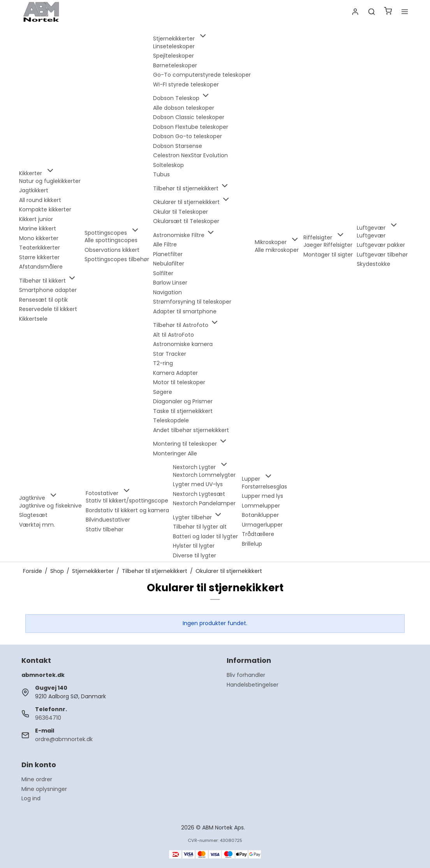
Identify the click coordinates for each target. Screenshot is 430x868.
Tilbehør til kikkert (48, 281)
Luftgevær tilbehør (382, 255)
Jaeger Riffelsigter (328, 245)
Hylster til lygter (194, 546)
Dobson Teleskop (182, 98)
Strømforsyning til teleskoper (192, 302)
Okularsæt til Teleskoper (186, 221)
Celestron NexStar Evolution (190, 155)
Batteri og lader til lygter (205, 536)
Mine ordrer (37, 779)
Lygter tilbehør (198, 517)
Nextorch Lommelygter (204, 475)
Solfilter (163, 273)
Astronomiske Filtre (184, 235)
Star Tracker (170, 354)
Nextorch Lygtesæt (199, 494)
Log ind (31, 798)
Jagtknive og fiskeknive (50, 506)
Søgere (163, 392)
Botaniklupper (260, 515)
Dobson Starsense (178, 146)
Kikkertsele (33, 319)
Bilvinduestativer (108, 520)
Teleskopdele (171, 420)
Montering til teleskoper (190, 444)
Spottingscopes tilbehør (117, 259)
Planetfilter (168, 254)
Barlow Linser (170, 283)
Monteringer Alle (175, 453)
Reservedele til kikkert (48, 309)
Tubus (161, 174)
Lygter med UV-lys (198, 484)
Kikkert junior (36, 219)
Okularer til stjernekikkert (192, 202)
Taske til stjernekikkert (183, 411)
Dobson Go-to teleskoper (188, 136)
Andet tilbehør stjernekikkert (191, 430)
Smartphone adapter (48, 290)
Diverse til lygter (195, 555)
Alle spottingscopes (111, 240)
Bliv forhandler (246, 675)
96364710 (48, 718)
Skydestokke (374, 264)
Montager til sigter (328, 255)
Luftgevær (371, 235)
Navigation (167, 292)
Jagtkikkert (34, 190)
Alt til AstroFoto (174, 335)
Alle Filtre (165, 244)
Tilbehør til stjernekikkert (191, 188)
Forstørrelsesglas (264, 487)
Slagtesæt (33, 515)
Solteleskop (168, 165)
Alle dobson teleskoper (184, 108)
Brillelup (252, 544)
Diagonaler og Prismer (183, 401)
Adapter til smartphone (185, 311)
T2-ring (163, 363)
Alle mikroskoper (277, 250)
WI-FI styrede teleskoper (186, 84)
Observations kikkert (112, 250)
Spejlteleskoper (174, 56)
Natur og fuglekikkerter (50, 181)
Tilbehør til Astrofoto (186, 325)
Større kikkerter (39, 257)
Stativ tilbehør (105, 529)
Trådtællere (258, 534)
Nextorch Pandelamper (204, 503)
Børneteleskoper (175, 65)
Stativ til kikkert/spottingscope (127, 501)
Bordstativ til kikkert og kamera (127, 510)
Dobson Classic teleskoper (189, 117)
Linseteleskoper (174, 46)
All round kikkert (40, 200)
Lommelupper (261, 506)
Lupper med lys (263, 496)
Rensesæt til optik (43, 300)
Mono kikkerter (39, 238)
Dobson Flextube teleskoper (191, 127)
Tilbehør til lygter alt (200, 527)
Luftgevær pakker (381, 245)
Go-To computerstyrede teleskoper (202, 75)
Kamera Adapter (175, 373)
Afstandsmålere (41, 267)
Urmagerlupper (262, 525)
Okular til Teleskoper (181, 212)
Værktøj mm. (37, 525)
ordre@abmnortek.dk (64, 739)
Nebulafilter (169, 264)
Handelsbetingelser (253, 685)
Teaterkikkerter (40, 248)
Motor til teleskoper (179, 382)
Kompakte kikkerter (45, 209)
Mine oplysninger (44, 789)
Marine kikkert (38, 228)
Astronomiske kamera (183, 344)
